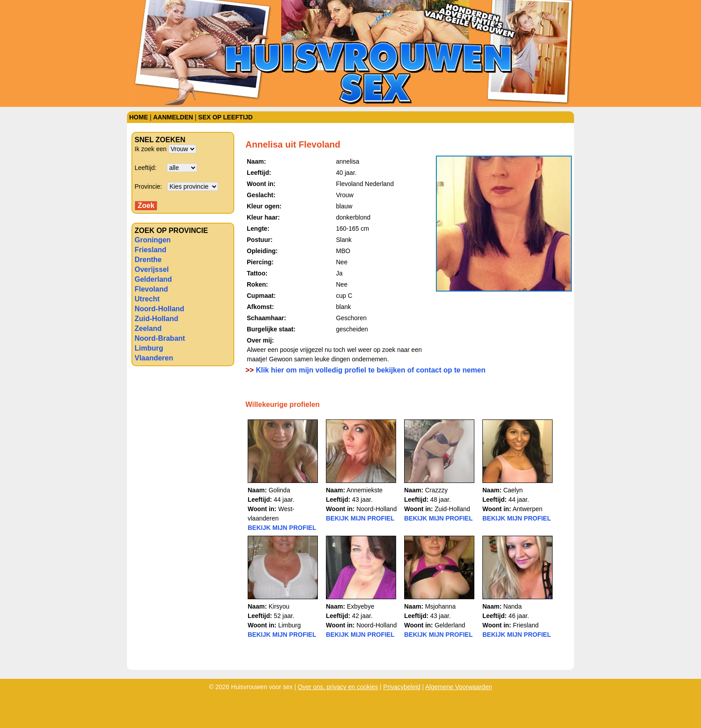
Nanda (513, 606)
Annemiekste (365, 490)
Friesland (150, 250)
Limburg (149, 348)
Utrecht (147, 299)
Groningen (153, 240)
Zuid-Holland (156, 319)
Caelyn (513, 490)
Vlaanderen (154, 358)
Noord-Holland (159, 309)
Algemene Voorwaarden (458, 687)
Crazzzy (437, 490)
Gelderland (153, 279)
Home (139, 117)
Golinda (279, 490)
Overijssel (152, 269)
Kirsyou (279, 606)
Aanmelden (173, 117)
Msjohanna (441, 606)
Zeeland (148, 328)
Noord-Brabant (160, 338)
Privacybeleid (402, 687)
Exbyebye (361, 606)
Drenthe (148, 260)
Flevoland (151, 289)
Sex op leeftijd (225, 117)
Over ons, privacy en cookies (338, 687)
